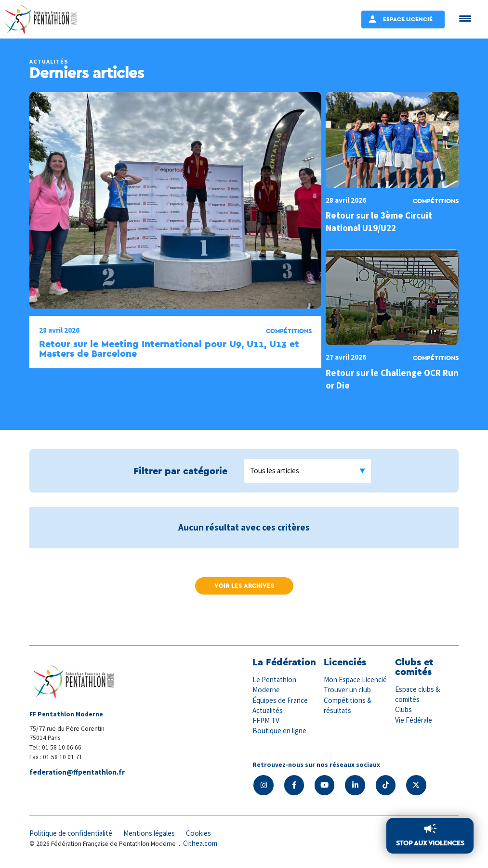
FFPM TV (266, 720)
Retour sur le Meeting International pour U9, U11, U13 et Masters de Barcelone (169, 349)
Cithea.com (200, 844)
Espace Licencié (408, 19)
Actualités (268, 710)
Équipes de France (280, 700)
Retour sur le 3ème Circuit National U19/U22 (379, 221)
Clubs (403, 709)
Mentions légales (150, 833)
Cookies (199, 833)
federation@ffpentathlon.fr (77, 772)
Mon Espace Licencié (356, 680)
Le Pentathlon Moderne (275, 685)
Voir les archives (244, 586)
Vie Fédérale (414, 720)
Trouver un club (347, 690)
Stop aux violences (430, 843)
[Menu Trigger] (465, 18)
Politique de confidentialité (71, 833)
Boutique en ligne (279, 731)
